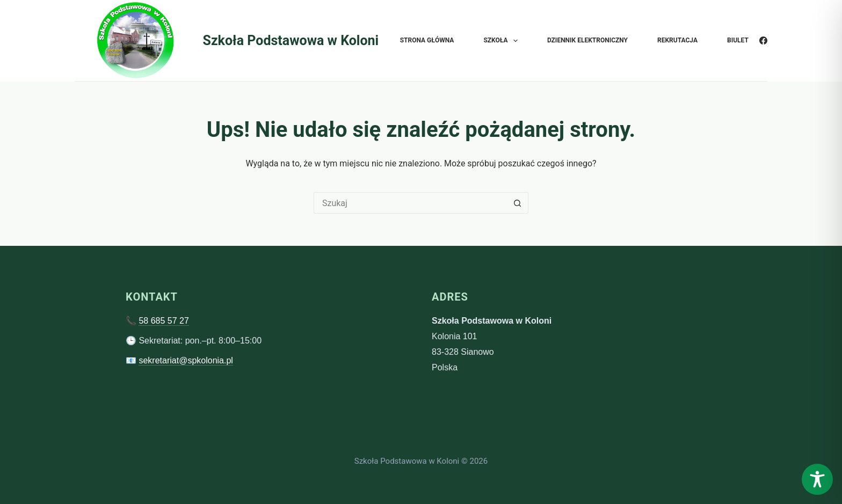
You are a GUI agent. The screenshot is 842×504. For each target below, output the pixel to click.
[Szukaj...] (410, 203)
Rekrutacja (677, 40)
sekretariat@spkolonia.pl (186, 360)
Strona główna (427, 40)
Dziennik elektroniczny (587, 40)
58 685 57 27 (164, 321)
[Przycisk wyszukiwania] (518, 203)
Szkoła (503, 41)
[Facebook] (763, 41)
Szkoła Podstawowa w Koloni (291, 41)
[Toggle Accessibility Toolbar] (817, 479)
